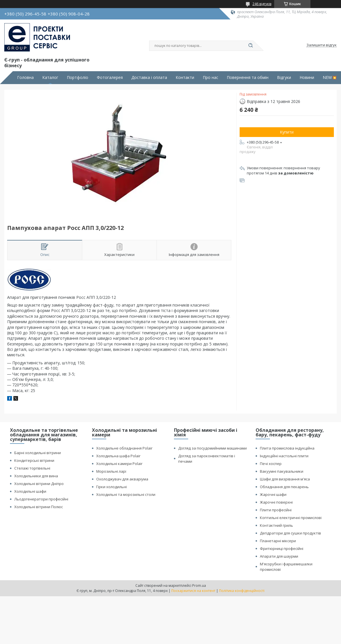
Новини (307, 77)
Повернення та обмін (248, 77)
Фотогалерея (110, 77)
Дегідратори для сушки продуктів (290, 533)
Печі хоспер (271, 464)
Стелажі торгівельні (32, 468)
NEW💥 (330, 77)
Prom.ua (199, 586)
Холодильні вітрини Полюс (39, 507)
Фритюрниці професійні (282, 548)
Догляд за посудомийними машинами (212, 448)
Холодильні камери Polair (119, 464)
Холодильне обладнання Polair (124, 448)
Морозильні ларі (111, 471)
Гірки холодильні (112, 487)
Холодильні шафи (30, 491)
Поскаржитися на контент (193, 591)
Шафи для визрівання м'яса (285, 479)
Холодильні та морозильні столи (126, 494)
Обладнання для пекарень (284, 487)
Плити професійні (276, 510)
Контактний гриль (276, 525)
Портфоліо (78, 77)
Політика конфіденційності (242, 591)
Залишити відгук (322, 45)
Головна (25, 77)
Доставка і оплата (149, 77)
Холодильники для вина (36, 476)
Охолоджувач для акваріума (122, 479)
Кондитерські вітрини (34, 460)
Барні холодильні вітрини (38, 453)
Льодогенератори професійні (41, 499)
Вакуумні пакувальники (282, 471)
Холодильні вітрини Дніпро (39, 484)
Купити (287, 132)
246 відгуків (262, 4)
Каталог (50, 77)
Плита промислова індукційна (287, 448)
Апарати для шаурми (279, 556)
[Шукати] (250, 46)
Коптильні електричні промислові (291, 518)
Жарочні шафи (273, 494)
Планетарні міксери (278, 541)
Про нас (210, 77)
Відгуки (284, 77)
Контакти (185, 77)
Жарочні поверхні (276, 502)
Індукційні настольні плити (284, 456)
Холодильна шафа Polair (118, 456)
